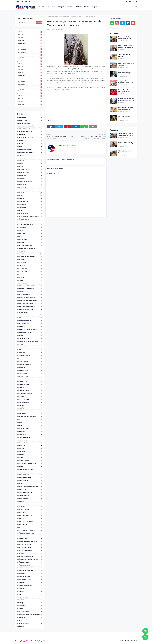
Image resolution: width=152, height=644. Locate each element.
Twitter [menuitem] (78, 7)
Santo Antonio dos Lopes (30, 530)
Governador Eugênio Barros (30, 300)
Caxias (30, 231)
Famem (30, 280)
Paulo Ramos (30, 443)
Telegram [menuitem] (94, 7)
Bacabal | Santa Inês (30, 158)
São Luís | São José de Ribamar (30, 559)
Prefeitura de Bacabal (30, 469)
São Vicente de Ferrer (30, 571)
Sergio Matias (52, 30)
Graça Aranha (30, 312)
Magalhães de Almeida (30, 379)
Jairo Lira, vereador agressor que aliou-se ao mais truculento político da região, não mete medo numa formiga (127, 117)
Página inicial (51, 16)
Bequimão (30, 178)
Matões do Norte (30, 399)
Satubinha (30, 574)
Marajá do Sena (30, 385)
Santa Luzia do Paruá (30, 521)
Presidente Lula (30, 475)
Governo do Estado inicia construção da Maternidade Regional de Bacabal (126, 64)
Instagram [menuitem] (61, 7)
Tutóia (30, 609)
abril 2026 (30, 38)
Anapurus (30, 135)
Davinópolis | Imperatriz (30, 257)
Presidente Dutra (30, 472)
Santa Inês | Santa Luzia (30, 516)
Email (24, 2)
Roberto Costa (30, 498)
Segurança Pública (30, 577)
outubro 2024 (30, 84)
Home (121, 641)
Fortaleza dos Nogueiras (30, 289)
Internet (30, 335)
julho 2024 (30, 93)
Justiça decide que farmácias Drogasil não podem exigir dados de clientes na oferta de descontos (126, 82)
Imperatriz (30, 327)
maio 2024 (30, 99)
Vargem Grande (30, 612)
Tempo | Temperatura (30, 585)
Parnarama (30, 434)
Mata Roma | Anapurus (30, 394)
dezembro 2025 (30, 49)
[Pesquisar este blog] (26, 22)
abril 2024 (30, 102)
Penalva (30, 449)
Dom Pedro (30, 260)
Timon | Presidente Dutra (30, 597)
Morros (30, 411)
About (127, 641)
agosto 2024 (30, 90)
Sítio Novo (30, 583)
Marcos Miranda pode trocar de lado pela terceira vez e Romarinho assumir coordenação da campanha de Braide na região (126, 91)
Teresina (30, 588)
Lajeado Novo (30, 370)
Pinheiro (30, 457)
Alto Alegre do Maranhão (30, 129)
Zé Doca (30, 626)
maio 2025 (30, 67)
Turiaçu (30, 603)
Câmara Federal (30, 213)
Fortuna (30, 292)
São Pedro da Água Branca (30, 568)
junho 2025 (30, 64)
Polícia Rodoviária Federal (30, 463)
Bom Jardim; (30, 187)
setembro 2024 (30, 87)
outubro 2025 (30, 55)
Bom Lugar (30, 193)
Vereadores (30, 617)
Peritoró (30, 455)
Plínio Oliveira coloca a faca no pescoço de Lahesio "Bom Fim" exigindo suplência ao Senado (126, 108)
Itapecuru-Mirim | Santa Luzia (30, 341)
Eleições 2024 (30, 269)
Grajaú (30, 315)
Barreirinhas (30, 175)
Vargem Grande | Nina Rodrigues (30, 614)
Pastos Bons (30, 440)
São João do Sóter (30, 545)
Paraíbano (30, 431)
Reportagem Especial (30, 492)
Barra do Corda (30, 173)
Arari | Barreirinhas (30, 149)
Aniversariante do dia (30, 138)
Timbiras (30, 591)
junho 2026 (30, 32)
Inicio (17, 2)
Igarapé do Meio (30, 324)
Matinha (30, 396)
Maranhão (30, 388)
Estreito (30, 277)
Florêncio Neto (30, 283)
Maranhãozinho (30, 391)
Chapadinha (30, 234)
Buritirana (30, 207)
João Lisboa (30, 353)
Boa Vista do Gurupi (30, 181)
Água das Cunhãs (30, 123)
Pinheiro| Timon (30, 460)
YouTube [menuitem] (51, 7)
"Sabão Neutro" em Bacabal (124, 55)
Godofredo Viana (30, 295)
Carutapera (30, 228)
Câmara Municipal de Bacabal (30, 216)
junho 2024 (30, 96)
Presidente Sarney (30, 478)
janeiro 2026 (30, 46)
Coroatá (30, 242)
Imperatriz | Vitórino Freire (30, 330)
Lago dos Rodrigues (30, 364)
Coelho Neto (30, 239)
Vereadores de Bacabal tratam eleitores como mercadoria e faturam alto (127, 38)
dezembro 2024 (30, 81)
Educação (30, 266)
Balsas (30, 167)
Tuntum (30, 600)
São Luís (30, 553)
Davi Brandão (30, 254)
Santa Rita (30, 527)
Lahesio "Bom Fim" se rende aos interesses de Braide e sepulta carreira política (126, 47)
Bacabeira (30, 161)
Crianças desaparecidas (30, 248)
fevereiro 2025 (30, 75)
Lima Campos (30, 373)
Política (30, 466)
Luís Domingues (30, 376)
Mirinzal (30, 405)
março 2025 (30, 72)
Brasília (30, 199)
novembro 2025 (30, 52)
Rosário (30, 501)
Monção (30, 408)
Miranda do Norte (30, 402)
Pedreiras (30, 446)
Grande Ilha (30, 318)
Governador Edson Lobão (30, 298)
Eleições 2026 (30, 271)
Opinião (30, 426)
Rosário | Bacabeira (30, 504)
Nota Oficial (30, 414)
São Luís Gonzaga (30, 565)
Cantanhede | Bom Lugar (30, 225)
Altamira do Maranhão (30, 126)
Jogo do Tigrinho (30, 356)
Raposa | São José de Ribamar (30, 487)
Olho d (30, 423)
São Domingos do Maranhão (30, 542)
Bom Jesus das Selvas (30, 190)
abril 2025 (30, 70)
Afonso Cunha (30, 120)
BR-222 (30, 196)
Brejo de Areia (30, 202)
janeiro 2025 (30, 78)
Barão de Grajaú (30, 170)
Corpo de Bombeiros (30, 245)
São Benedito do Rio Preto (30, 533)
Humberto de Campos (30, 321)
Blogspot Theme (26, 641)
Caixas (30, 210)
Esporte (30, 274)
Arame (30, 143)
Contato (32, 2)
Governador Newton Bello (30, 303)
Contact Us (134, 641)
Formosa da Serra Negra (30, 286)
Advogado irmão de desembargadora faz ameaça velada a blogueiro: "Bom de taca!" (126, 73)
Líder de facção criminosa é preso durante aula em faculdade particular (126, 100)
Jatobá (30, 350)
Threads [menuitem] (86, 7)
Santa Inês (30, 513)
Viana (30, 620)
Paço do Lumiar (30, 428)
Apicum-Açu (30, 141)
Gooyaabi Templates (45, 641)
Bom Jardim (30, 184)
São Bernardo (30, 539)
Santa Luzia (30, 519)
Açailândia (30, 117)
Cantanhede (30, 222)
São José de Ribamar (30, 551)
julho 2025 (30, 61)
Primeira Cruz (30, 481)
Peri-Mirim (30, 452)
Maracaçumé (30, 382)
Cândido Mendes (30, 219)
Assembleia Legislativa (30, 152)
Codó (30, 237)
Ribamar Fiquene (30, 495)
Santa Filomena (30, 510)
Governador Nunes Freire (30, 306)
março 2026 (30, 40)
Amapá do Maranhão (30, 132)
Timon (30, 594)
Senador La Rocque (30, 580)
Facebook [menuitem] (70, 7)
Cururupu (30, 251)
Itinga (30, 344)
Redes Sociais (30, 489)
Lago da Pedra (30, 362)
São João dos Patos (30, 548)
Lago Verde (30, 367)
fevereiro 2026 (30, 43)
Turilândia (30, 606)
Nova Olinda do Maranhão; (30, 417)
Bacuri (30, 164)
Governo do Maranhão (30, 309)
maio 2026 (30, 35)
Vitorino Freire (30, 623)
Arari (30, 146)
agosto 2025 (30, 58)
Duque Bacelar (30, 263)
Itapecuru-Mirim (30, 338)
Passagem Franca (30, 437)
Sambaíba (30, 507)
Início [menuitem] (42, 7)
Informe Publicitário (30, 332)
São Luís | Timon (30, 562)
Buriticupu (30, 205)
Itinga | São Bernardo (30, 347)
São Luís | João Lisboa (30, 556)
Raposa (30, 484)
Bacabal (30, 155)
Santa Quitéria (30, 524)
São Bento (30, 536)
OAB (30, 420)
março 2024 (30, 104)
